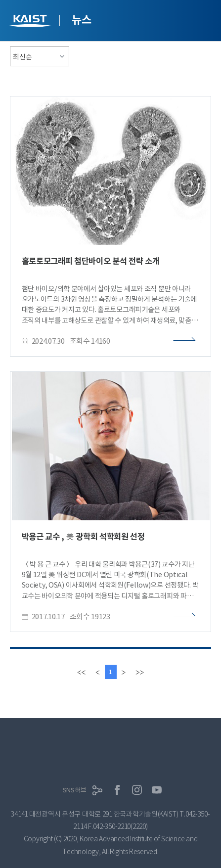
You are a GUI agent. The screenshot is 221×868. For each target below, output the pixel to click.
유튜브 (157, 790)
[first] (81, 672)
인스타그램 (137, 790)
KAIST (31, 22)
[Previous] (97, 672)
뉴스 (81, 20)
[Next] (124, 672)
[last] (140, 672)
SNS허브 (75, 790)
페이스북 (117, 790)
